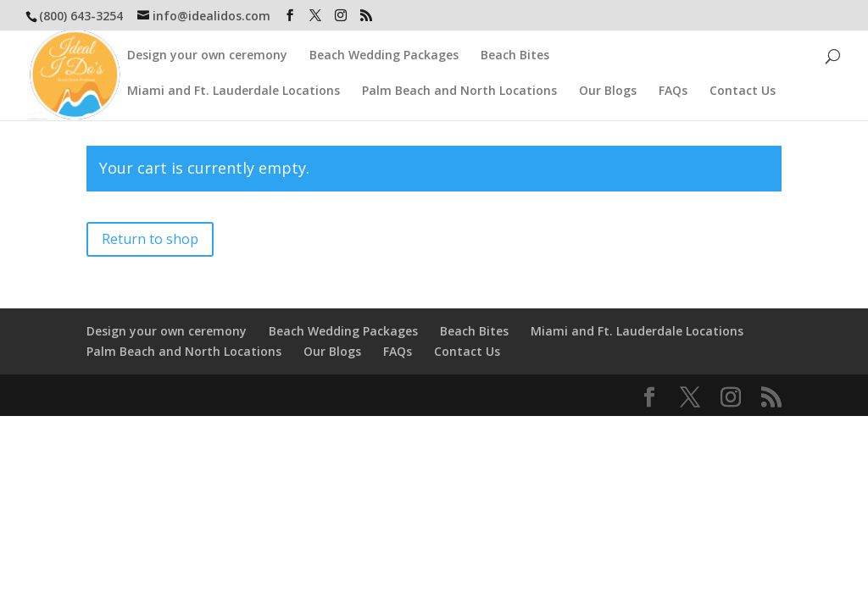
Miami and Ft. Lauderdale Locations (234, 91)
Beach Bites (515, 56)
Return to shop (150, 239)
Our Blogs (608, 91)
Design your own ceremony (207, 56)
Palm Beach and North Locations (459, 91)
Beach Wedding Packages (384, 56)
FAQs (673, 91)
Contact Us (743, 91)
